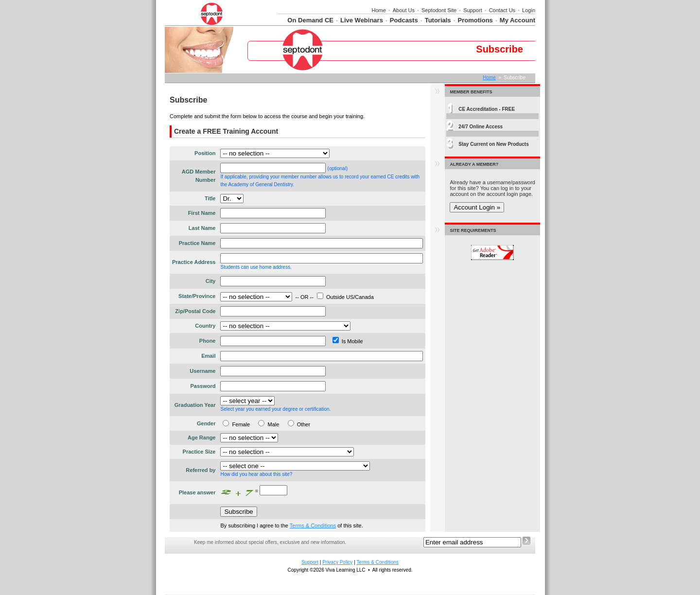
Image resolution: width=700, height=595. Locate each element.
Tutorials (438, 20)
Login (529, 10)
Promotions (475, 20)
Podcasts (404, 20)
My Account (517, 20)
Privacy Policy (337, 562)
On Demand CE (310, 20)
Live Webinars (362, 20)
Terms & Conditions (313, 525)
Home (378, 10)
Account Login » (477, 207)
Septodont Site (439, 10)
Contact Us (502, 10)
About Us (404, 10)
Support (473, 10)
